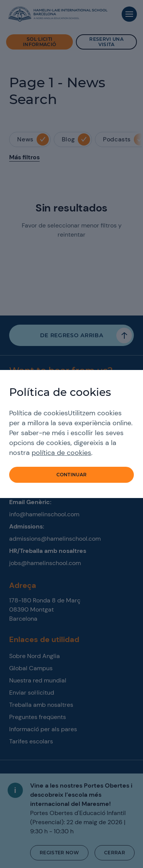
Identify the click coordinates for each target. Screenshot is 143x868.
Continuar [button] (72, 475)
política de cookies (61, 453)
